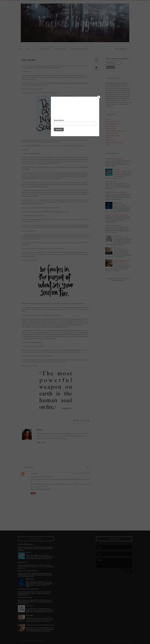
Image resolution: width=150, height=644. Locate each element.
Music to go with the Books (114, 143)
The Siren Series (111, 128)
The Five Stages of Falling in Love (116, 131)
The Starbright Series (112, 124)
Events (28, 49)
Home (21, 49)
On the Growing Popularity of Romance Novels (122, 261)
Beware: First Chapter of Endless (116, 192)
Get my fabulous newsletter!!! (118, 59)
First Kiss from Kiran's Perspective (116, 215)
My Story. (117, 169)
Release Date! (118, 203)
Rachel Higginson (37, 641)
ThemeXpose (127, 641)
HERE (45, 325)
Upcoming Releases (112, 133)
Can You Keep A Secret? (113, 225)
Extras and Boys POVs (113, 136)
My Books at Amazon (61, 49)
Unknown (34, 473)
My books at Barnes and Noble (80, 49)
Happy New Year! (111, 182)
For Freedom (118, 248)
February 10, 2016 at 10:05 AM (81, 473)
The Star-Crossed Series (113, 121)
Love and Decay (110, 126)
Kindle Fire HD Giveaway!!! (114, 159)
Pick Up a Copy (110, 140)
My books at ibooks (45, 49)
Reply (33, 493)
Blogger (122, 280)
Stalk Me (108, 138)
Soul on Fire (117, 236)
